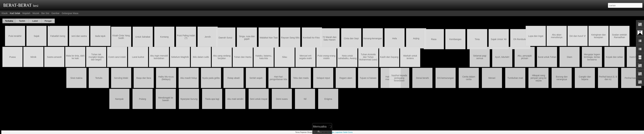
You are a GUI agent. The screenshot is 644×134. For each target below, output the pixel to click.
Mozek (36, 13)
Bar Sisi (45, 13)
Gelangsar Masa (70, 13)
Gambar (55, 13)
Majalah (26, 13)
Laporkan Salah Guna (344, 132)
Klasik (5, 13)
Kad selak (15, 13)
